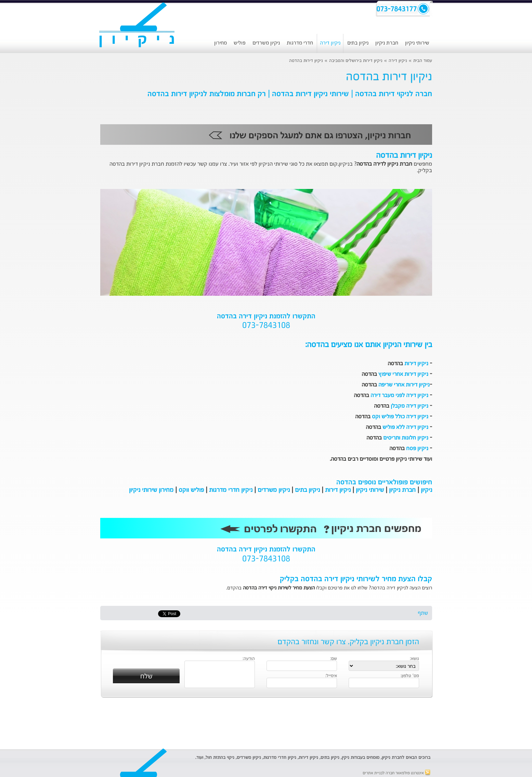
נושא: (414, 659)
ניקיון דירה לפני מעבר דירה (399, 396)
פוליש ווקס (191, 490)
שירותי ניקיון (417, 43)
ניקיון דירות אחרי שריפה (404, 385)
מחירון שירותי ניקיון (151, 490)
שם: (334, 659)
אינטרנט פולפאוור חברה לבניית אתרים (397, 773)
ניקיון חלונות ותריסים (406, 438)
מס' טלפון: (410, 676)
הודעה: (249, 659)
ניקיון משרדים (266, 43)
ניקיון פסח (417, 449)
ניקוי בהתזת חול (220, 758)
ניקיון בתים (358, 43)
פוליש (240, 43)
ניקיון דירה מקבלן (410, 406)
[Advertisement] (52, 176)
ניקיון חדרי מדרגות (231, 490)
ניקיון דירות (416, 364)
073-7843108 (266, 326)
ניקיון (426, 490)
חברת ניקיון (387, 43)
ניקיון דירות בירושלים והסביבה (356, 61)
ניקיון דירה (330, 43)
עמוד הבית (423, 61)
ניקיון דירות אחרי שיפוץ (403, 374)
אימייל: (331, 676)
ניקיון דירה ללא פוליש (405, 428)
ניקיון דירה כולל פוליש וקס (400, 417)
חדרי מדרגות (300, 43)
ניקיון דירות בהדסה (306, 61)
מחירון (220, 43)
